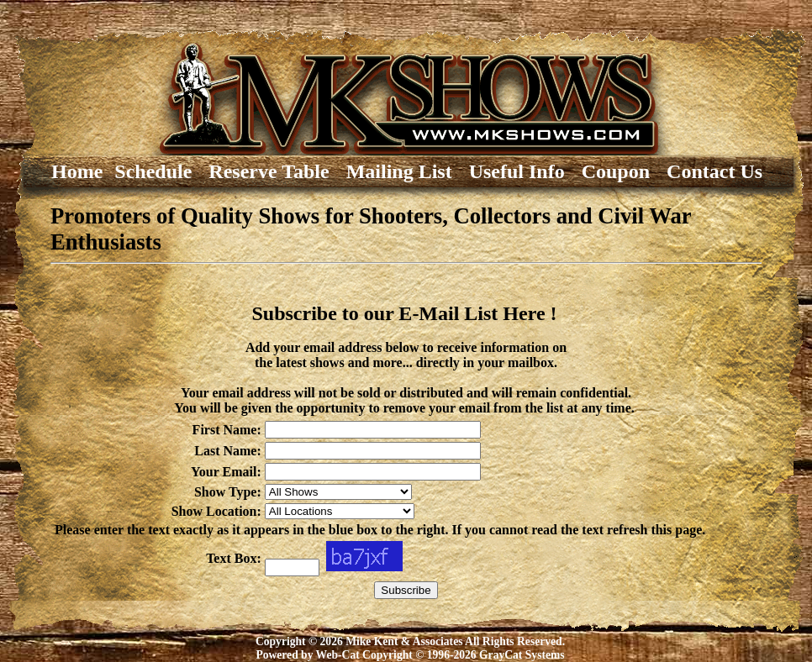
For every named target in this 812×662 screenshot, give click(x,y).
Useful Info (525, 171)
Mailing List (407, 171)
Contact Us (714, 171)
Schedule (161, 171)
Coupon (623, 171)
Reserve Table (276, 171)
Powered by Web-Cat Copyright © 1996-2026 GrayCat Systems (410, 655)
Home (57, 171)
